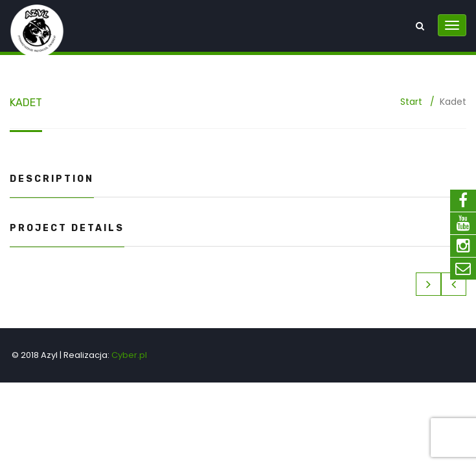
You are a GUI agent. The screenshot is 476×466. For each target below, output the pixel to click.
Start (411, 102)
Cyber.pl (129, 355)
